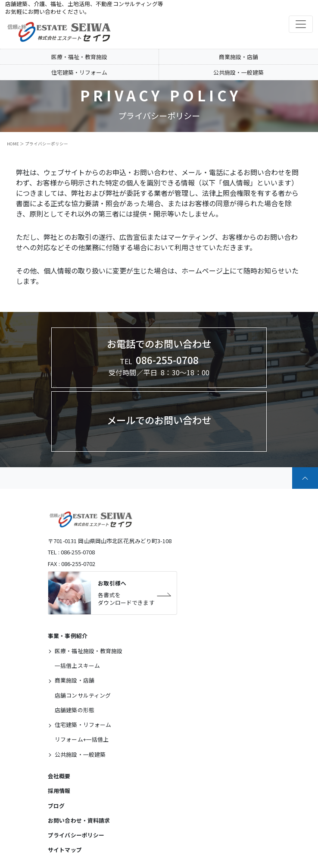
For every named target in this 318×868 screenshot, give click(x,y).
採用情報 (59, 791)
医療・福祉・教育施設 (79, 57)
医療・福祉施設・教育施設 (89, 651)
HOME (13, 144)
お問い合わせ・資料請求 (79, 820)
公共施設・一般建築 (238, 72)
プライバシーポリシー (76, 835)
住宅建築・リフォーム (79, 72)
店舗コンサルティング (83, 695)
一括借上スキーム (77, 665)
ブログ (56, 806)
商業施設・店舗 (238, 57)
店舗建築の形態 (75, 710)
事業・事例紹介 (68, 636)
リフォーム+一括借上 (82, 739)
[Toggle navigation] (301, 24)
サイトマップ (65, 850)
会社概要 (59, 776)
